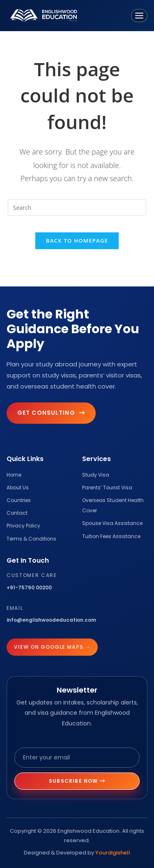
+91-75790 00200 (29, 587)
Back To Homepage (77, 241)
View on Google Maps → (52, 647)
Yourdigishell (113, 853)
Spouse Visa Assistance (112, 523)
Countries (19, 500)
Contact (17, 513)
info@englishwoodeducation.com (51, 620)
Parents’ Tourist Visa (107, 487)
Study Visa (96, 475)
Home (14, 475)
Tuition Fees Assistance (111, 536)
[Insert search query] (77, 207)
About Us (18, 487)
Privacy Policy (23, 526)
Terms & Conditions (31, 539)
